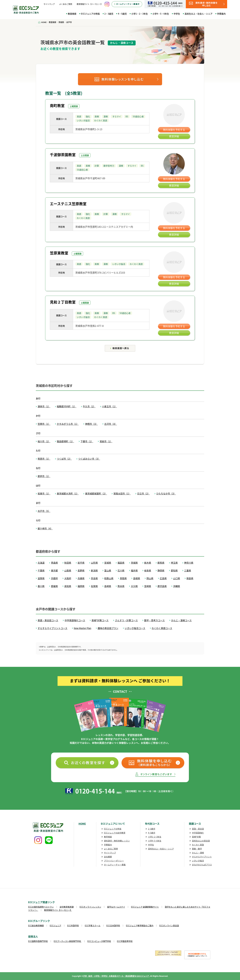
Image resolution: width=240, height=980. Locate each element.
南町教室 (57, 106)
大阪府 (68, 578)
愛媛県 (54, 586)
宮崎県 (148, 586)
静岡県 (161, 571)
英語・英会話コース (48, 620)
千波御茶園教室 (63, 155)
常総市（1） (106, 441)
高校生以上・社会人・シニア (199, 14)
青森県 (54, 563)
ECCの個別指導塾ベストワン (41, 907)
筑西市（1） (44, 459)
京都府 (54, 578)
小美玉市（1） (109, 406)
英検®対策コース (100, 620)
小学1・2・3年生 (140, 14)
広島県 (163, 578)
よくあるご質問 (66, 4)
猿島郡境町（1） (65, 441)
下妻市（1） (87, 441)
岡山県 (150, 578)
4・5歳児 (122, 14)
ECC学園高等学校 (125, 941)
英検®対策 (196, 837)
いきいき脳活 (198, 861)
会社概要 (108, 857)
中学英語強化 (198, 833)
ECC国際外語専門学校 (38, 941)
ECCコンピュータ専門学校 (99, 941)
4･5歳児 (152, 833)
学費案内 (221, 14)
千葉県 (41, 571)
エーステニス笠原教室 (68, 204)
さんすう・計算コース (126, 620)
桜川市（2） (44, 441)
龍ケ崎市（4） (45, 528)
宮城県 (108, 563)
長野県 (81, 571)
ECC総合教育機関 (36, 925)
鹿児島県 (162, 586)
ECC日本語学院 (113, 925)
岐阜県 (148, 571)
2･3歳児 (152, 829)
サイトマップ (49, 4)
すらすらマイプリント (202, 857)
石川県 (121, 571)
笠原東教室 (59, 253)
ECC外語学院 (73, 925)
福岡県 (81, 586)
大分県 (134, 586)
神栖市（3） (91, 424)
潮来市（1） (44, 406)
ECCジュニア (55, 925)
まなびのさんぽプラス (202, 865)
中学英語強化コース (75, 620)
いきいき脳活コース (135, 628)
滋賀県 (41, 578)
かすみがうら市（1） (68, 424)
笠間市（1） (44, 424)
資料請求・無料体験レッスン (117, 841)
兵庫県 (81, 578)
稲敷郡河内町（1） (67, 406)
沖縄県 (177, 586)
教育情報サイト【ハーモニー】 (90, 4)
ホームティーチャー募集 (115, 865)
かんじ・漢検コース (181, 620)
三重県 (188, 571)
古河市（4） (111, 424)
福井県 (134, 571)
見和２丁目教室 (63, 302)
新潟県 (94, 571)
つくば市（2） (64, 459)
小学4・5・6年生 (161, 14)
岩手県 (81, 563)
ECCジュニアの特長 (90, 14)
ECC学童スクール (93, 925)
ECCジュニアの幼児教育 (115, 833)
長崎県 (108, 586)
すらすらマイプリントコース (52, 628)
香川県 (41, 586)
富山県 (108, 571)
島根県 (137, 578)
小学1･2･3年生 (155, 837)
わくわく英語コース (162, 628)
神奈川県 (189, 563)
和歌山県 (109, 578)
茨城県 (134, 563)
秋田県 (68, 563)
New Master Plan (82, 628)
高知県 (68, 586)
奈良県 (94, 578)
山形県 (94, 563)
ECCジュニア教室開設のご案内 (140, 925)
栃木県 (148, 563)
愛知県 (174, 571)
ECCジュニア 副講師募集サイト (145, 907)
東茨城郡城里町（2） (96, 494)
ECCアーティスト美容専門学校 (68, 941)
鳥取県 (123, 578)
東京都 (54, 571)
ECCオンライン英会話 (169, 925)
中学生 (177, 14)
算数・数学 (197, 849)
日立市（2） (143, 494)
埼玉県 (174, 563)
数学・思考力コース (154, 620)
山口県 (177, 578)
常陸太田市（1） (122, 494)
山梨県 (68, 571)
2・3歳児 (109, 14)
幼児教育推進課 (67, 907)
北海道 (41, 563)
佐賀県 (94, 586)
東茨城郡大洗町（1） (68, 494)
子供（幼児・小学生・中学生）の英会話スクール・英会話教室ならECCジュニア (116, 976)
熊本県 (121, 586)
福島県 (121, 563)
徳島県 (190, 578)
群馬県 (161, 563)
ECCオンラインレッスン (90, 907)
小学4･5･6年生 (155, 841)
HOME (82, 824)
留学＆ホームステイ (116, 907)
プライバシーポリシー (114, 861)
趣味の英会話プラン (108, 628)
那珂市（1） (44, 476)
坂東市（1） (44, 494)
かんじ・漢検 (198, 853)
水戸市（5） (44, 511)
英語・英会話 (198, 829)
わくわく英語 (198, 845)
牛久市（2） (89, 406)
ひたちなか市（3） (166, 494)
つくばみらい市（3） (89, 459)
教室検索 (72, 14)
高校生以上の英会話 (201, 841)
